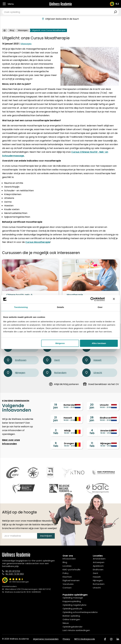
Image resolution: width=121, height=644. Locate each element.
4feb (92, 432)
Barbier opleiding (71, 616)
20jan (92, 406)
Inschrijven (46, 536)
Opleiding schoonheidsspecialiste (80, 612)
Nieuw (66, 623)
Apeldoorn (98, 566)
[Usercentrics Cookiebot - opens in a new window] (93, 299)
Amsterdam (99, 559)
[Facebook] (105, 639)
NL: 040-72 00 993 (15, 574)
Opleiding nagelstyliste (75, 605)
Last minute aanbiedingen (76, 630)
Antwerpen (99, 562)
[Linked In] (118, 639)
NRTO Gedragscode (85, 639)
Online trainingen (71, 619)
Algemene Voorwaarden (46, 639)
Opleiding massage (73, 598)
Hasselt (92, 360)
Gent (51, 360)
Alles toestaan (99, 343)
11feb (92, 444)
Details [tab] (61, 307)
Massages (23, 30)
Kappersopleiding (72, 601)
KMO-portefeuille (71, 570)
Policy (66, 573)
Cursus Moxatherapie (38, 242)
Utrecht (92, 373)
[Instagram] (111, 639)
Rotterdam (55, 373)
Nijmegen (14, 373)
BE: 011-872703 (13, 571)
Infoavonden (69, 559)
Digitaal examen (71, 580)
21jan (56, 419)
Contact (67, 588)
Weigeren (60, 343)
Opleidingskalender (73, 627)
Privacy (66, 639)
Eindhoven (15, 360)
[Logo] (61, 4)
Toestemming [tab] (21, 307)
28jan (92, 419)
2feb (56, 432)
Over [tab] (100, 307)
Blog (12, 30)
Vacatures (68, 584)
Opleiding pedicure (72, 609)
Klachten (67, 577)
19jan (56, 406)
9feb (56, 444)
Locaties (67, 566)
